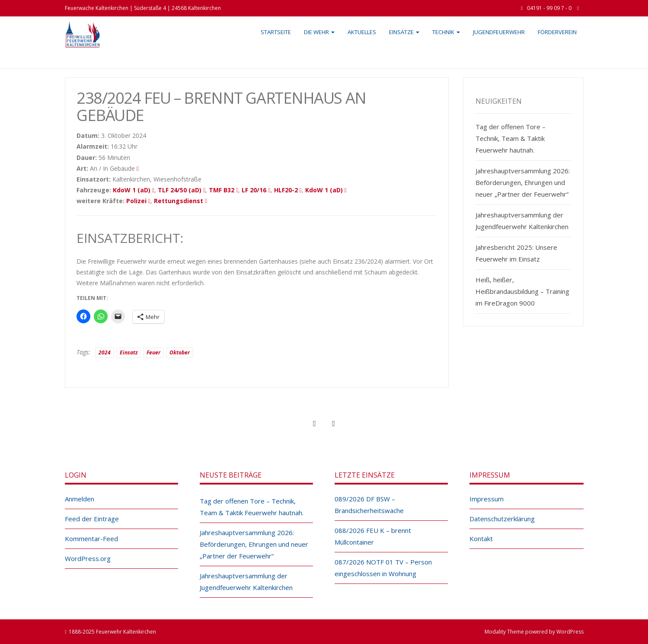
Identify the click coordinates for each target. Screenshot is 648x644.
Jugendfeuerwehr (499, 32)
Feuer (153, 352)
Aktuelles (362, 32)
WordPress (570, 632)
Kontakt (481, 539)
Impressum (487, 499)
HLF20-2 (286, 190)
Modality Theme (504, 632)
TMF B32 (222, 190)
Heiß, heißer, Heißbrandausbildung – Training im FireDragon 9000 (522, 291)
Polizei (136, 201)
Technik (446, 32)
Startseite (276, 32)
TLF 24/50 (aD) (180, 190)
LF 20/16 (254, 190)
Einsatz (129, 352)
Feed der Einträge (92, 519)
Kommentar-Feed (91, 539)
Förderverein (557, 32)
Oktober (180, 352)
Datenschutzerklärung (502, 519)
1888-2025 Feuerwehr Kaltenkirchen (112, 632)
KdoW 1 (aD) (132, 190)
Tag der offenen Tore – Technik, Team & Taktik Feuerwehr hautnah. (511, 138)
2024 (105, 352)
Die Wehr (319, 32)
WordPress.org (88, 558)
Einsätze (404, 32)
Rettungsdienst (179, 201)
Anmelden (80, 499)
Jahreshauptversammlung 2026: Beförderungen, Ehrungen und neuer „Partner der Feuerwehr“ (523, 182)
